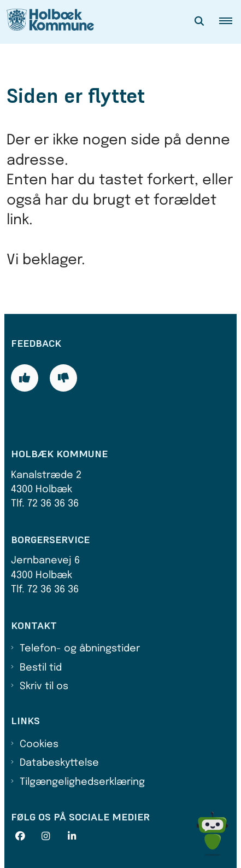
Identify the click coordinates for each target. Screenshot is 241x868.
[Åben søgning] (199, 22)
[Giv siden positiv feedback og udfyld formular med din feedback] (25, 378)
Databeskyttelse (59, 763)
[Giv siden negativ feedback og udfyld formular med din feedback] (63, 378)
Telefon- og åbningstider (80, 649)
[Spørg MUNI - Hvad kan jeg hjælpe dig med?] (212, 834)
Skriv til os (44, 686)
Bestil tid (41, 668)
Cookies (39, 744)
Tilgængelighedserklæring (82, 782)
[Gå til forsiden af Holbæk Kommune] (47, 22)
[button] (230, 22)
